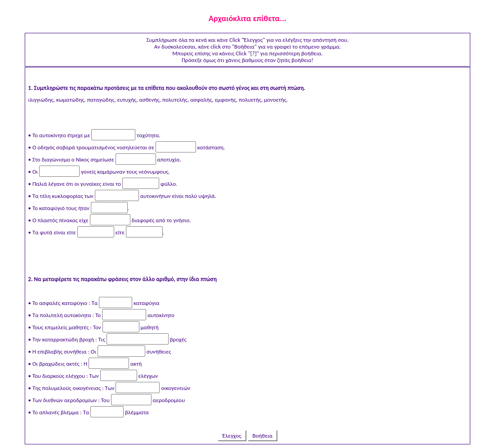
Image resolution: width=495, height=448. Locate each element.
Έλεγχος (232, 436)
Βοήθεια (263, 436)
